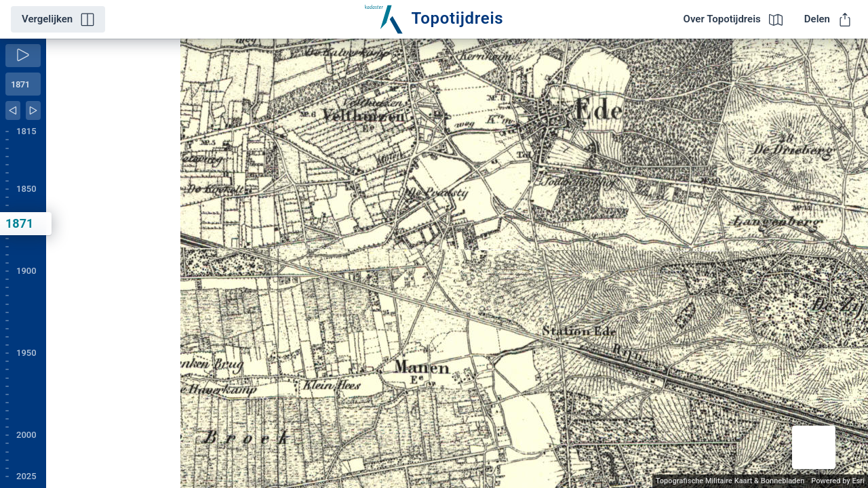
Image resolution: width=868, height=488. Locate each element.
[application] (457, 263)
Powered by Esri (838, 481)
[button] (814, 447)
